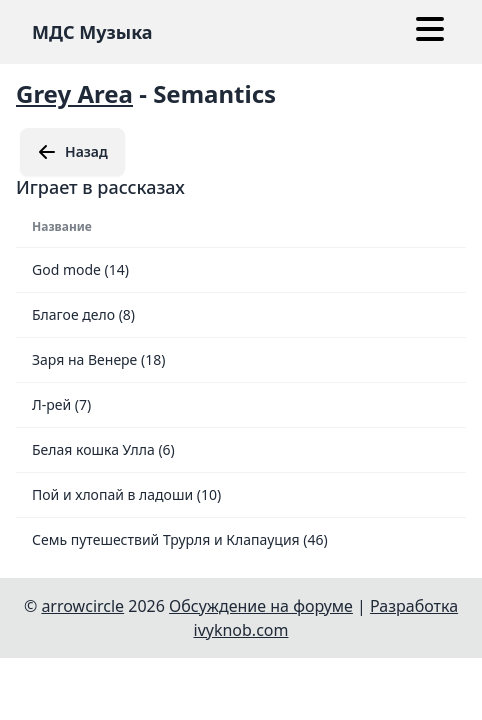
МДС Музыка (92, 32)
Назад (72, 152)
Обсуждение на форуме (261, 606)
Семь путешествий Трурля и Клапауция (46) (180, 539)
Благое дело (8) (83, 314)
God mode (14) (80, 269)
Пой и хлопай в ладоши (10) (126, 494)
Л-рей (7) (61, 404)
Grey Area (74, 93)
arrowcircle (82, 606)
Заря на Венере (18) (98, 359)
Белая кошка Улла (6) (103, 449)
